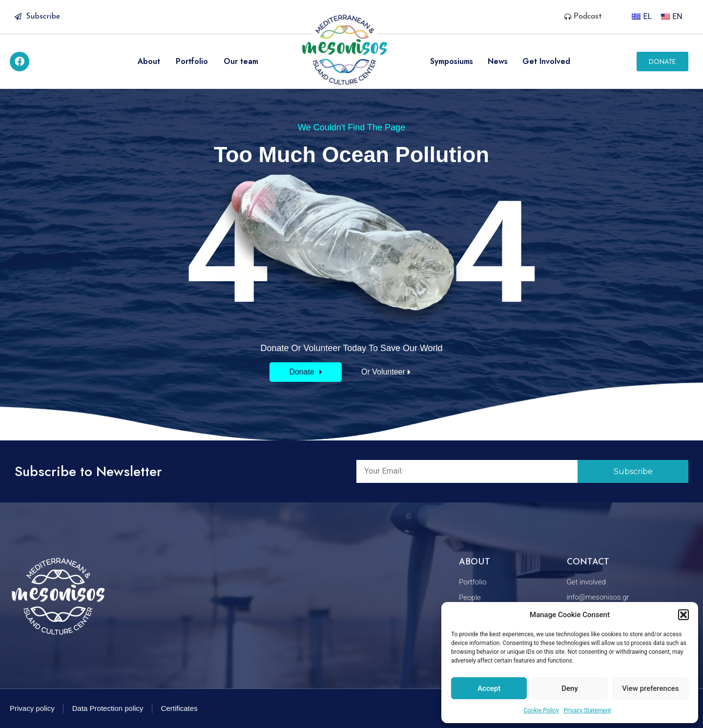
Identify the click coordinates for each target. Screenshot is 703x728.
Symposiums (452, 61)
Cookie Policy (541, 710)
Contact (588, 562)
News (498, 61)
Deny (570, 688)
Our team (241, 61)
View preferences (650, 688)
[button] (683, 615)
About (149, 61)
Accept (489, 688)
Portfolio (192, 61)
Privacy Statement (587, 710)
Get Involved (546, 61)
